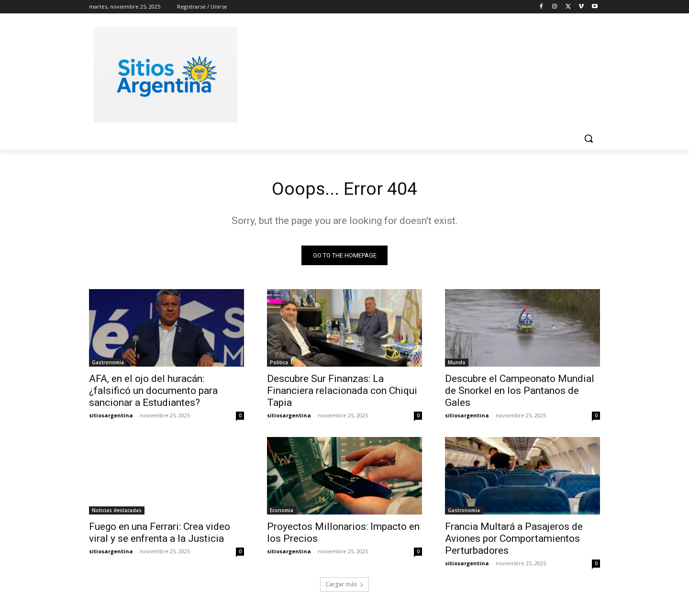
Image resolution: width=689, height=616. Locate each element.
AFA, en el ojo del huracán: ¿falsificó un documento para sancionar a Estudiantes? (153, 392)
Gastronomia (108, 364)
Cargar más (344, 586)
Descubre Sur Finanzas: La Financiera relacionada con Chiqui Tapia (342, 392)
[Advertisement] (416, 73)
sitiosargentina (111, 417)
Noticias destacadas (117, 512)
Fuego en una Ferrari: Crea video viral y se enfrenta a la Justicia (160, 534)
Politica (279, 364)
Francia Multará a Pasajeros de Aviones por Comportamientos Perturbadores (514, 540)
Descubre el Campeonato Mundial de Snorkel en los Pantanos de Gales (520, 392)
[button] (589, 138)
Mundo (457, 364)
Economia (282, 512)
